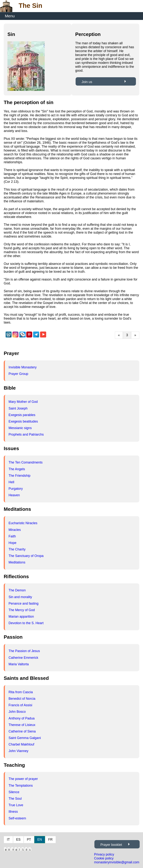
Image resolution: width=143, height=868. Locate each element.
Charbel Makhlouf (21, 744)
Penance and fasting (23, 603)
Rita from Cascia (21, 692)
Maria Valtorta (19, 664)
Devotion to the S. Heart (26, 623)
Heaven (14, 495)
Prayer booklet (111, 845)
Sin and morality (20, 597)
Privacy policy (104, 854)
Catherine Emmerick (23, 658)
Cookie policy (104, 858)
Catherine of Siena (22, 731)
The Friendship (19, 476)
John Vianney (18, 751)
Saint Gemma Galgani (25, 738)
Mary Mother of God (23, 402)
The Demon (17, 590)
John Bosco (17, 712)
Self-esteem (17, 818)
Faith (12, 536)
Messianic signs (20, 428)
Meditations (17, 562)
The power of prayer (23, 779)
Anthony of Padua (22, 718)
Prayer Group (18, 374)
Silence (14, 792)
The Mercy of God (22, 610)
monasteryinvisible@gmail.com (117, 862)
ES (18, 840)
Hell (11, 482)
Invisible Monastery (23, 367)
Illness (13, 812)
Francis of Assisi (20, 705)
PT (29, 840)
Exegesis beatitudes (23, 421)
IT (8, 840)
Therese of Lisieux (22, 725)
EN (40, 840)
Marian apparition (21, 617)
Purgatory (16, 489)
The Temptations (21, 786)
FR (50, 840)
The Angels (17, 469)
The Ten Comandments (26, 462)
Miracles (15, 530)
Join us (87, 82)
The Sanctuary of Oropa (26, 556)
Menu (10, 16)
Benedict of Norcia (22, 699)
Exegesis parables (22, 415)
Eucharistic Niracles (23, 523)
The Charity (17, 549)
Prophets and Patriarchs (26, 434)
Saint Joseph (18, 408)
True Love (16, 805)
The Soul (15, 799)
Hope (12, 543)
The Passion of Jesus (24, 651)
